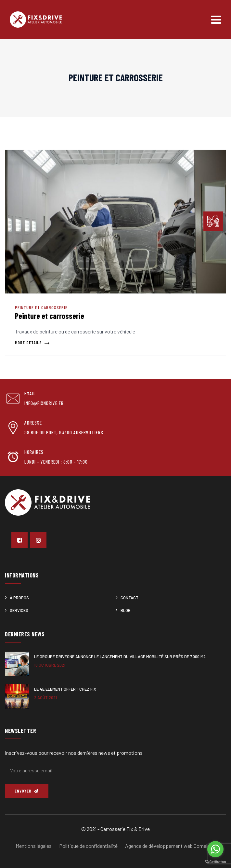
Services (19, 610)
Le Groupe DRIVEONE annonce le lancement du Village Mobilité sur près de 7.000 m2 (120, 657)
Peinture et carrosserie (41, 307)
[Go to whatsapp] (215, 849)
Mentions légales (34, 846)
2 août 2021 (45, 698)
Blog (126, 610)
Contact (129, 598)
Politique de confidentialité (88, 846)
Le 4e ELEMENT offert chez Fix (65, 689)
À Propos (19, 598)
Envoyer (27, 791)
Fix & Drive (138, 829)
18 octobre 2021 (50, 665)
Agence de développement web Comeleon (170, 846)
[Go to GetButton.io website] (215, 861)
